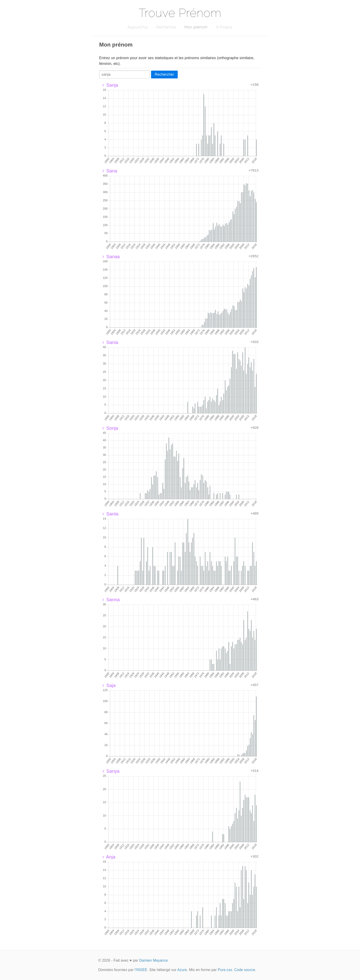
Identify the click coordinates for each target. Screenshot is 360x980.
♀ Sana (109, 171)
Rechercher (164, 74)
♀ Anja (108, 857)
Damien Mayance (153, 960)
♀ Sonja (110, 428)
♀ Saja (109, 685)
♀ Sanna (111, 600)
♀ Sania (110, 342)
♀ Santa (110, 514)
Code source (245, 970)
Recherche (166, 27)
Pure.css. (225, 970)
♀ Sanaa (111, 257)
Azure (182, 970)
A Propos (224, 27)
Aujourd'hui (138, 27)
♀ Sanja (110, 85)
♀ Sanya (110, 771)
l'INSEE (141, 970)
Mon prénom (196, 27)
